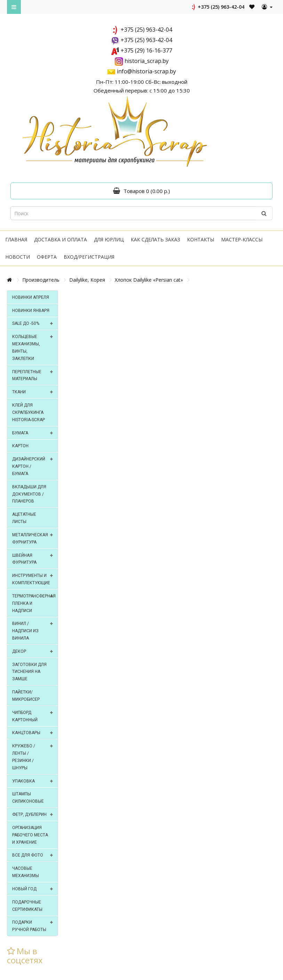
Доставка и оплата (60, 239)
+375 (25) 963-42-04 (217, 7)
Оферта (47, 257)
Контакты (201, 239)
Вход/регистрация (89, 257)
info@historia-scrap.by (146, 71)
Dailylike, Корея (87, 280)
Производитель (41, 280)
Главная (16, 239)
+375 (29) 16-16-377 (146, 50)
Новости (18, 257)
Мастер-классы (242, 239)
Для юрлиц (109, 239)
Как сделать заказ (155, 239)
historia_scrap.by (147, 61)
